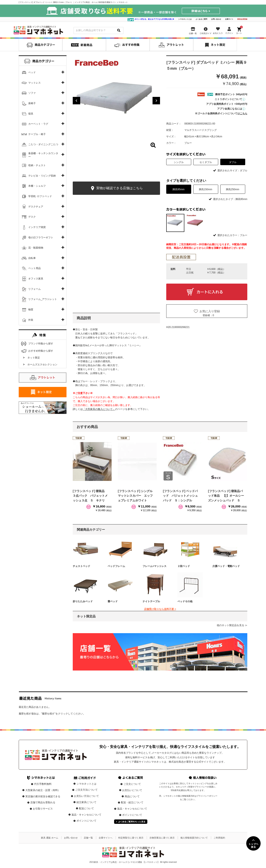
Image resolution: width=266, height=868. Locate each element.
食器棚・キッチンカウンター (43, 155)
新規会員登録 (242, 19)
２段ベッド (184, 566)
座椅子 (32, 103)
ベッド (32, 72)
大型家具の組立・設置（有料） (43, 790)
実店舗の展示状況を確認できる (43, 796)
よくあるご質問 (201, 19)
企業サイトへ (106, 838)
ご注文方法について (86, 790)
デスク (32, 217)
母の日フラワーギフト (41, 238)
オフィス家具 (36, 279)
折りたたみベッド (83, 601)
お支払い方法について (86, 796)
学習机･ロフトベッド (40, 196)
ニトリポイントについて (230, 99)
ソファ (32, 93)
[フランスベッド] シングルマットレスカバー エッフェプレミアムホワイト (135, 496)
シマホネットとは (185, 19)
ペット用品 (34, 268)
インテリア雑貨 (37, 227)
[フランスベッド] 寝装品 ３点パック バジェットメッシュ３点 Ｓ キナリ (90, 496)
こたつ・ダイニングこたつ (43, 144)
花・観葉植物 (36, 248)
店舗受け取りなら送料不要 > (160, 609)
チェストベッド (81, 566)
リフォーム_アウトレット (43, 299)
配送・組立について (132, 802)
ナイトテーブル (151, 601)
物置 (31, 310)
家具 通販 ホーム (50, 838)
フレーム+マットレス (155, 566)
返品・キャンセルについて (86, 815)
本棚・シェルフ (37, 186)
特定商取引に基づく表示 (131, 838)
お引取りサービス (43, 809)
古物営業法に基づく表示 (162, 838)
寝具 (31, 114)
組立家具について (86, 802)
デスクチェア (36, 207)
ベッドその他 (185, 601)
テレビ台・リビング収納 (42, 176)
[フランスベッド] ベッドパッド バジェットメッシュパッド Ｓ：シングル (180, 496)
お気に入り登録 (210, 311)
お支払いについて (132, 790)
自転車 (32, 258)
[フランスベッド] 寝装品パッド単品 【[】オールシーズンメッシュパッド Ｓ (226, 496)
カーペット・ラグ (38, 124)
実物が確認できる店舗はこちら (116, 188)
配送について (86, 808)
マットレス (34, 83)
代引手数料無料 (43, 784)
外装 (31, 320)
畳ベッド (113, 601)
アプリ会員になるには (231, 109)
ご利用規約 (219, 838)
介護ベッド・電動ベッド (226, 566)
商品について (132, 796)
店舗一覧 (88, 838)
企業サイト (229, 19)
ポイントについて (86, 821)
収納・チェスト (37, 165)
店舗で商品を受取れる (43, 802)
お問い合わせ (216, 19)
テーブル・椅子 (37, 134)
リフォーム (34, 289)
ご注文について (132, 784)
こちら (244, 113)
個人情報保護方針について (194, 838)
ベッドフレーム (116, 566)
